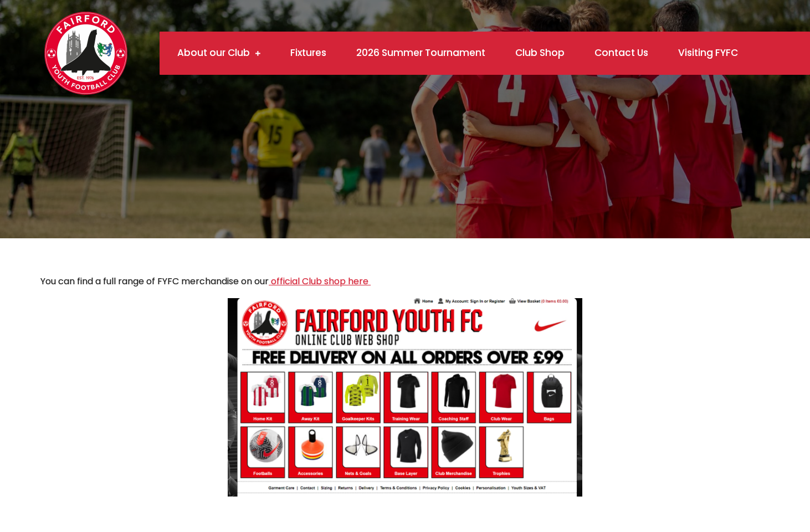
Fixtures (308, 53)
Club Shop (540, 53)
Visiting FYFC (708, 53)
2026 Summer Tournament (421, 53)
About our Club (214, 53)
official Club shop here (320, 281)
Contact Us (621, 53)
